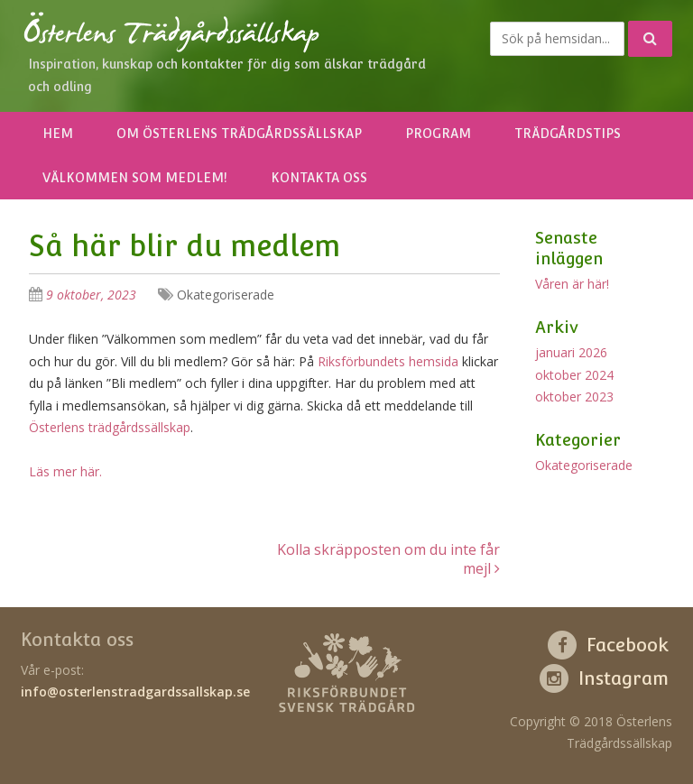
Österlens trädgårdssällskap (110, 427)
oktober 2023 (574, 397)
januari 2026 (571, 352)
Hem (58, 134)
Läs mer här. (65, 471)
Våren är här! (572, 284)
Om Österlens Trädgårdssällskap (239, 134)
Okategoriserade (226, 295)
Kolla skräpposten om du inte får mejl (388, 559)
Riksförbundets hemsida (390, 361)
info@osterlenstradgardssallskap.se (135, 692)
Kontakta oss (319, 178)
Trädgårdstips (568, 134)
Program (438, 134)
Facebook (628, 645)
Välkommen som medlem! (135, 178)
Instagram (624, 678)
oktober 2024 (574, 375)
